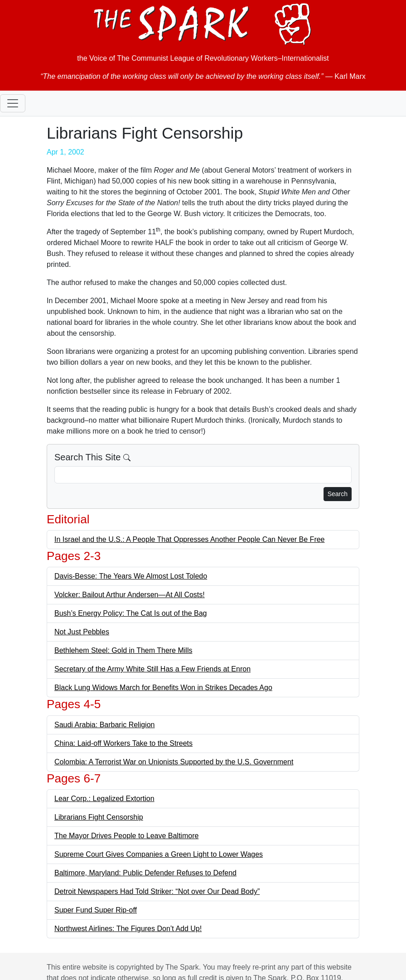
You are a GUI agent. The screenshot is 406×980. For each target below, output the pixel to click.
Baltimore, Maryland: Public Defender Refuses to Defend (145, 873)
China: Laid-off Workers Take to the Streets (123, 743)
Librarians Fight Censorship (99, 817)
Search (338, 494)
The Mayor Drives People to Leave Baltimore (126, 836)
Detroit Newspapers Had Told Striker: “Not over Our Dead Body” (157, 891)
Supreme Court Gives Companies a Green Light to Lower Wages (159, 854)
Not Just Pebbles (82, 632)
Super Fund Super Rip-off (96, 910)
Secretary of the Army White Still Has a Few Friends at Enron (152, 669)
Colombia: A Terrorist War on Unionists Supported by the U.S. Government (174, 762)
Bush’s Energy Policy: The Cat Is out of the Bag (130, 613)
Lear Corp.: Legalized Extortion (104, 799)
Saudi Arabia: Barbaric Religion (104, 725)
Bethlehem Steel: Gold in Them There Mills (123, 650)
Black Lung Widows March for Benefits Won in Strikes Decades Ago (163, 688)
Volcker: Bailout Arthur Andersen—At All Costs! (130, 595)
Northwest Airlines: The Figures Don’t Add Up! (128, 929)
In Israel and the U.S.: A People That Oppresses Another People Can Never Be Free (190, 539)
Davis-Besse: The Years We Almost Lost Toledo (131, 576)
